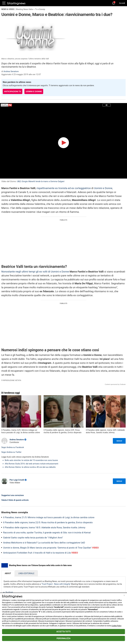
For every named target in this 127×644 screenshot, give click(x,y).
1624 (34, 603)
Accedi (122, 3)
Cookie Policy (116, 626)
